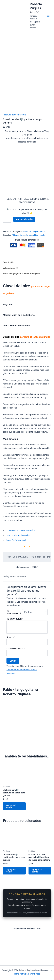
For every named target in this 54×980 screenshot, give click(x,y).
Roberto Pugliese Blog (36, 8)
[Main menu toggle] (48, 16)
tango (29, 259)
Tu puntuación (14, 636)
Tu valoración (15, 643)
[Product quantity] (7, 244)
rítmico (23, 259)
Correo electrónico (15, 673)
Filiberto (15, 259)
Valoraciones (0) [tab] (11, 292)
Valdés (35, 259)
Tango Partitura (19, 139)
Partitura (7, 139)
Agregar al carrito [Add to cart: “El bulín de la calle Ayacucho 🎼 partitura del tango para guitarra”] (37, 895)
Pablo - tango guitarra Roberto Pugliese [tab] (22, 298)
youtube (42, 259)
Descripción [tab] (8, 287)
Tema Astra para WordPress (27, 974)
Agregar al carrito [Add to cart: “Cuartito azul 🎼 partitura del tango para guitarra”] (11, 895)
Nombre (11, 661)
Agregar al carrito (24, 244)
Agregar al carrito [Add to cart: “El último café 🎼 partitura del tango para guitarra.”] (11, 831)
